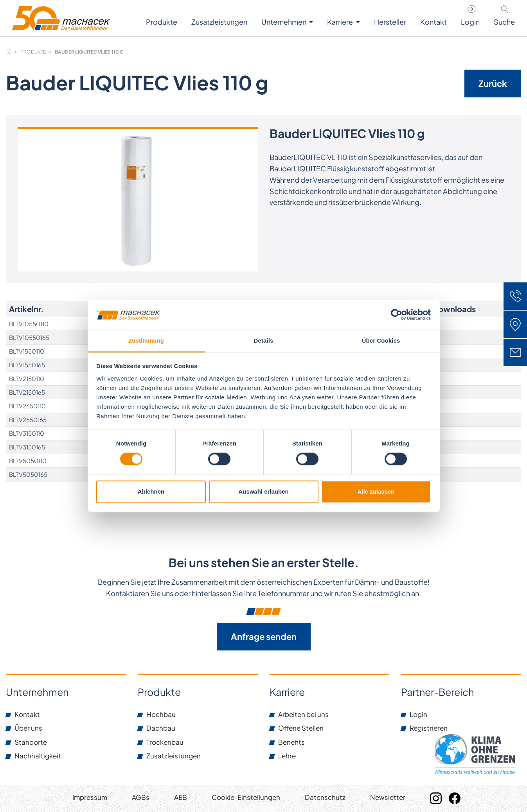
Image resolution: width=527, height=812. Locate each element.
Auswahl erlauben (263, 491)
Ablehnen (151, 491)
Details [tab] (264, 340)
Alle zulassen (376, 491)
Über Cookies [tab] (381, 340)
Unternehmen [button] (284, 22)
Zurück (493, 83)
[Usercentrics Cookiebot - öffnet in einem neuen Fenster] (397, 315)
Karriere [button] (341, 22)
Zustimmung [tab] (146, 340)
